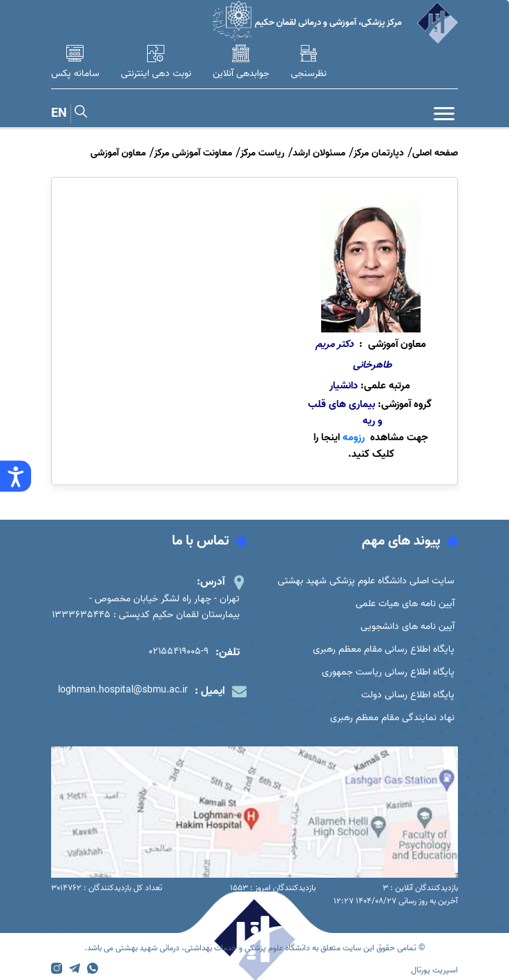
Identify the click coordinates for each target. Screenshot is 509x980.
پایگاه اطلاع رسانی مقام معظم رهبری (384, 649)
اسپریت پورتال (434, 970)
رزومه (354, 437)
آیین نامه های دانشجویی (407, 626)
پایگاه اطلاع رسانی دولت (408, 695)
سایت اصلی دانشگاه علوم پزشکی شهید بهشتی (366, 581)
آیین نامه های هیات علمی (405, 604)
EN (59, 114)
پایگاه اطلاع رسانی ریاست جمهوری (388, 672)
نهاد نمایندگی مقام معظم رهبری (392, 718)
